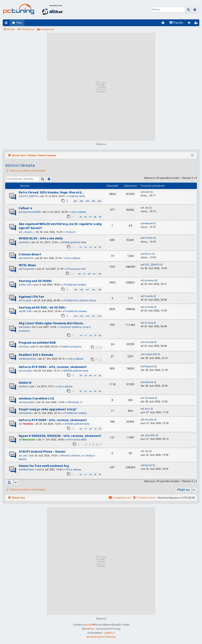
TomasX (149, 398)
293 (87, 201)
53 (86, 391)
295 (99, 201)
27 (86, 474)
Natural (149, 223)
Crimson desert (30, 254)
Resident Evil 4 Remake (36, 355)
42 (100, 375)
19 (95, 335)
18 (90, 335)
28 (90, 474)
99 (94, 274)
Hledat (11, 29)
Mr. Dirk (27, 285)
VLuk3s (27, 300)
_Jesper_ (28, 232)
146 (81, 289)
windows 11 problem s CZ (36, 398)
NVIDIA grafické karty (74, 242)
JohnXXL (150, 435)
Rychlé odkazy (7, 24)
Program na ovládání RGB (37, 343)
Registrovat (47, 29)
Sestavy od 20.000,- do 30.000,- (43, 307)
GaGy (26, 347)
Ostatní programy (71, 347)
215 (81, 316)
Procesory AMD (77, 440)
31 (81, 247)
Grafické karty (77, 196)
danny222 (28, 402)
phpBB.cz (109, 633)
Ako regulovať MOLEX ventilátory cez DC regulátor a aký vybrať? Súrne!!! (60, 226)
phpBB (90, 625)
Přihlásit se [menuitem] (190, 24)
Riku (25, 387)
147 (87, 289)
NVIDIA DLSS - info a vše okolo (41, 238)
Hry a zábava (79, 212)
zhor (147, 409)
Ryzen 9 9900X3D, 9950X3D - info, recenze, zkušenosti (60, 436)
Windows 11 (75, 402)
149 (99, 289)
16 (81, 335)
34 (95, 247)
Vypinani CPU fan (31, 297)
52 (81, 391)
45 (81, 217)
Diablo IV (25, 383)
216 (87, 316)
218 (99, 316)
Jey (147, 208)
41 (95, 375)
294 (93, 201)
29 (95, 474)
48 (95, 217)
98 (89, 274)
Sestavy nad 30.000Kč (35, 281)
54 (90, 391)
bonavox (149, 280)
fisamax (27, 413)
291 (75, 201)
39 (86, 375)
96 (79, 274)
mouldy (149, 307)
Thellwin (28, 424)
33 (90, 247)
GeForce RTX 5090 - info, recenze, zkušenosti (53, 367)
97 (84, 274)
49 (100, 217)
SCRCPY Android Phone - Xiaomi (42, 452)
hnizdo (149, 238)
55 (95, 391)
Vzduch (71, 232)
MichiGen (28, 470)
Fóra (19, 23)
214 (75, 316)
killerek (149, 382)
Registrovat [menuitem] (197, 24)
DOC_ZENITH (30, 196)
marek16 (28, 258)
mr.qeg (149, 323)
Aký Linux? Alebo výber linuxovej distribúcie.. (52, 323)
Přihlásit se (28, 29)
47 (90, 217)
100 (99, 274)
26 (81, 474)
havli (147, 192)
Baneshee (29, 440)
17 (86, 335)
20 (100, 335)
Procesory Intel (77, 269)
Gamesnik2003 (31, 212)
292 (81, 201)
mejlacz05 (151, 354)
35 (100, 247)
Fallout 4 (26, 208)
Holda (26, 327)
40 (90, 375)
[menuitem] (163, 23)
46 (86, 217)
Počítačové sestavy (75, 285)
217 (93, 316)
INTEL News (27, 265)
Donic (148, 254)
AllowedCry (29, 359)
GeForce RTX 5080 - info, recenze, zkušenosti (53, 420)
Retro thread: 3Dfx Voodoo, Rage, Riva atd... (51, 192)
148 (93, 289)
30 (100, 474)
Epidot (148, 465)
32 (86, 247)
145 (75, 289)
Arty (92, 629)
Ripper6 (149, 366)
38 (81, 375)
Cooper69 (28, 269)
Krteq (26, 242)
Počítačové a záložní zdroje (80, 300)
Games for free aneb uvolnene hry (44, 466)
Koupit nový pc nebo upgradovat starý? (48, 409)
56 (100, 391)
